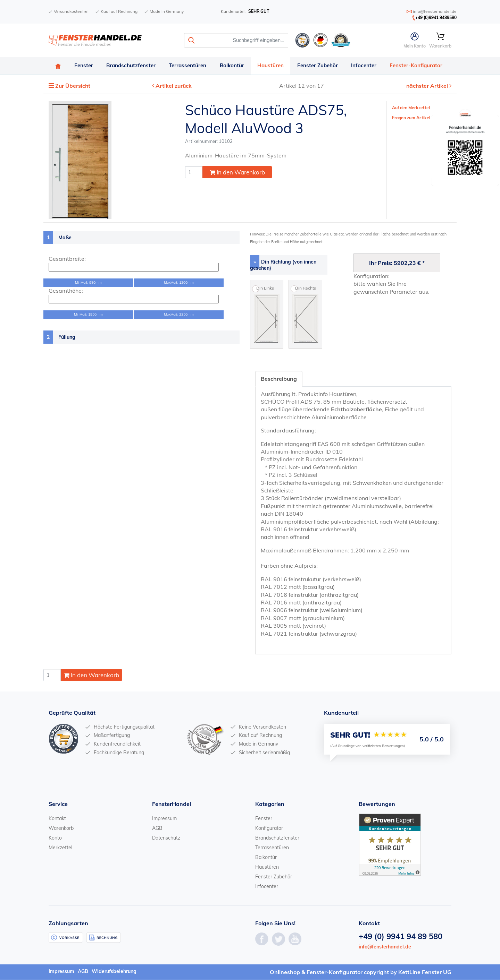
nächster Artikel (427, 86)
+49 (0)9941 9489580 (436, 18)
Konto (55, 838)
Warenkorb (61, 828)
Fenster (84, 66)
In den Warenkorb (237, 173)
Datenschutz (166, 838)
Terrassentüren (190, 66)
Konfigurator (269, 828)
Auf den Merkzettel (411, 108)
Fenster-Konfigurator (421, 66)
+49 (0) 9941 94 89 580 (401, 937)
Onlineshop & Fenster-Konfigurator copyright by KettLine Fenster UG (361, 972)
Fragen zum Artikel (411, 118)
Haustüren (274, 66)
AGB (157, 828)
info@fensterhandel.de (385, 947)
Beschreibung (279, 379)
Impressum (164, 819)
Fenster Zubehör (321, 66)
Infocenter (368, 66)
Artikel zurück (174, 86)
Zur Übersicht (73, 86)
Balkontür (234, 66)
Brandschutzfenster (132, 66)
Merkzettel (60, 848)
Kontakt (57, 819)
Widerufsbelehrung (114, 972)
